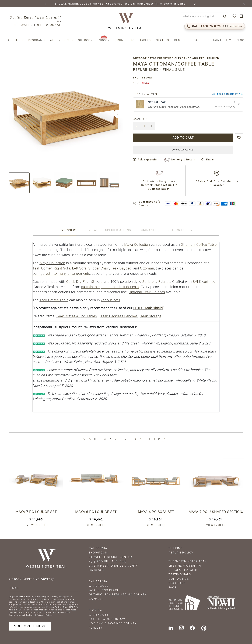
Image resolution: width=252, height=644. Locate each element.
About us (15, 40)
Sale (198, 40)
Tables (145, 40)
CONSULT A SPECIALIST (183, 150)
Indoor (104, 40)
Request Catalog (184, 570)
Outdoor (85, 40)
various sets (111, 300)
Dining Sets (125, 40)
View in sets (36, 525)
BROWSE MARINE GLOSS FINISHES (79, 4)
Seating (163, 40)
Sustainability (219, 40)
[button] (46, 4)
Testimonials (180, 574)
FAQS (173, 588)
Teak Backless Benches (119, 316)
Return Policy (181, 553)
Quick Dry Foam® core (84, 282)
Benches (181, 40)
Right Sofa (62, 268)
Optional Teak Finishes (147, 292)
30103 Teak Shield (148, 308)
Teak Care (177, 583)
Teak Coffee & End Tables (77, 316)
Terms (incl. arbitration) (21, 615)
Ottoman (188, 244)
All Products (61, 40)
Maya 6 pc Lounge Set (96, 512)
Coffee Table (206, 244)
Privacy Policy (44, 615)
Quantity (141, 119)
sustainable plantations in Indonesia (110, 287)
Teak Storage (151, 316)
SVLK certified (204, 282)
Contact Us (179, 579)
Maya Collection (137, 244)
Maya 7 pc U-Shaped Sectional (216, 512)
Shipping (176, 548)
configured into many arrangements (61, 274)
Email (15, 588)
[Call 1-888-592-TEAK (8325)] (215, 26)
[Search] (225, 16)
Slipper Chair (99, 268)
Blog (240, 40)
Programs (36, 40)
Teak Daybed (121, 268)
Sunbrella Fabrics (156, 282)
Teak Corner (42, 268)
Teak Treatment (146, 94)
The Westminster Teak (188, 561)
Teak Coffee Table (54, 300)
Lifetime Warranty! (185, 566)
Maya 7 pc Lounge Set (36, 512)
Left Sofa (79, 268)
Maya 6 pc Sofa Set (156, 512)
